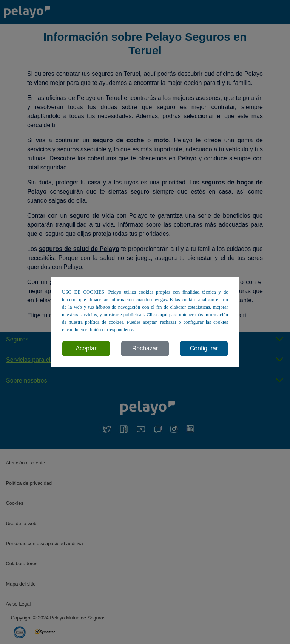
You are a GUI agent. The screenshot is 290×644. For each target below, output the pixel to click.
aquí (163, 315)
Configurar (204, 348)
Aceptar (86, 348)
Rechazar (145, 348)
